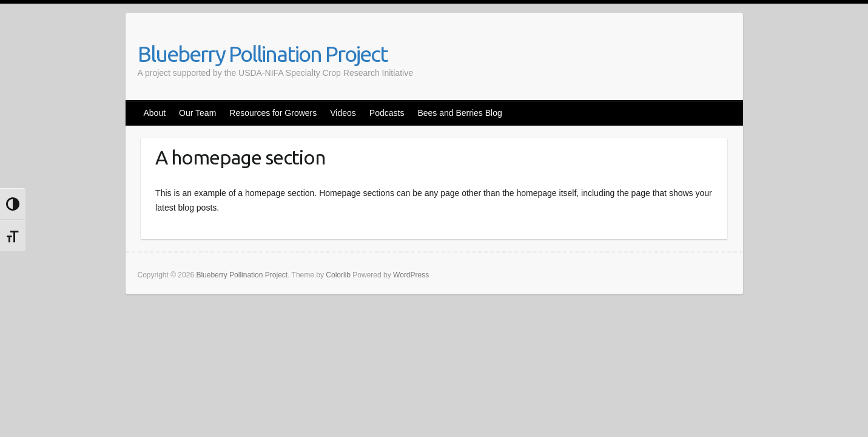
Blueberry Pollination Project (263, 54)
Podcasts (387, 113)
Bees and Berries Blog (459, 113)
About (155, 113)
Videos (343, 113)
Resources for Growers (273, 113)
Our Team (197, 113)
